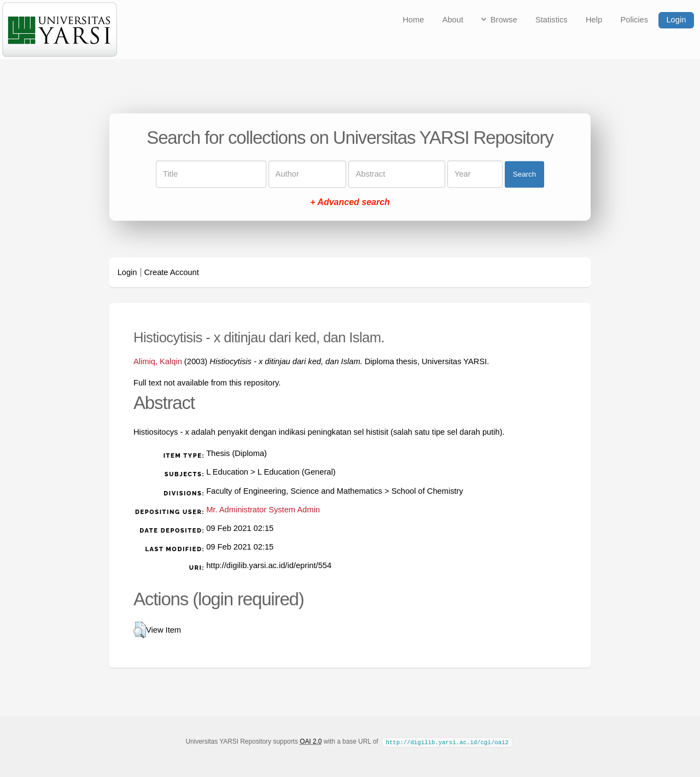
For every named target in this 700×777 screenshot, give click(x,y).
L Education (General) (297, 472)
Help (594, 20)
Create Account (172, 272)
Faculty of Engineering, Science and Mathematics (294, 491)
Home (413, 20)
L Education (227, 472)
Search (524, 174)
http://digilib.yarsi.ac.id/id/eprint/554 (269, 565)
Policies (635, 20)
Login (676, 20)
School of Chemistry (427, 491)
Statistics (552, 20)
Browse (504, 20)
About (453, 20)
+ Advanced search (350, 203)
